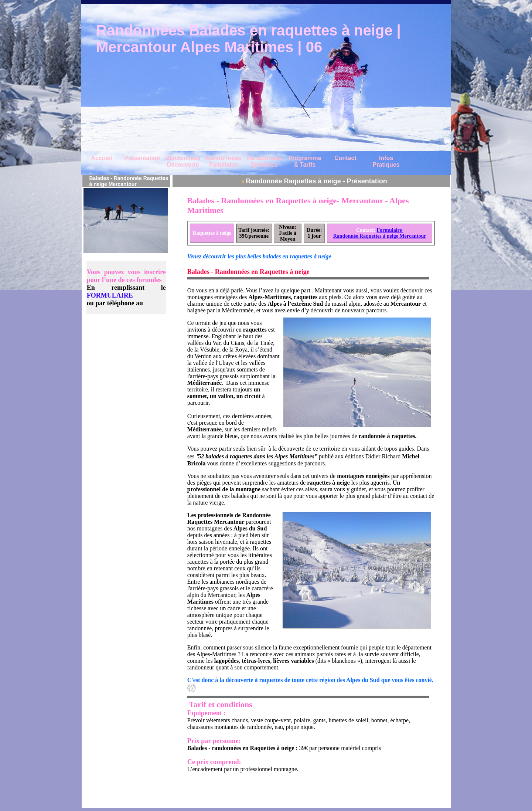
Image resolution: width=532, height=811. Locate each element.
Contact (345, 158)
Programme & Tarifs (305, 161)
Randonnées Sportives (264, 161)
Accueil (102, 158)
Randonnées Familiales (224, 161)
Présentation (142, 158)
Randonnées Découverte (183, 161)
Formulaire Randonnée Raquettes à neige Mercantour (380, 233)
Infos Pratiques (386, 161)
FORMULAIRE (110, 295)
